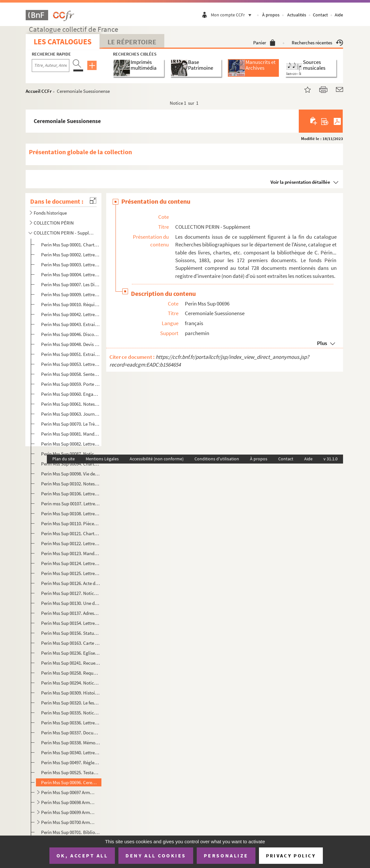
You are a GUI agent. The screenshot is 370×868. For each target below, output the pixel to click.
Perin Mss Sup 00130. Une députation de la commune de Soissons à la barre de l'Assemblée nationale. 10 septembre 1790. (71, 603)
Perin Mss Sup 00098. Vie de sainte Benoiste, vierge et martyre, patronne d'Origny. (71, 474)
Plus (322, 343)
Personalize (226, 855)
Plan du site (64, 459)
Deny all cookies (156, 855)
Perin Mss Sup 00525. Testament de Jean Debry (71, 772)
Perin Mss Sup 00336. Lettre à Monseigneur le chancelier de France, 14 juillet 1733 (71, 723)
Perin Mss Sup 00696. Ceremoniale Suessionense (71, 782)
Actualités (297, 15)
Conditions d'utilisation (217, 459)
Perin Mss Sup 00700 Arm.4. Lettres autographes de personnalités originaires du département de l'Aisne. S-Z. (68, 822)
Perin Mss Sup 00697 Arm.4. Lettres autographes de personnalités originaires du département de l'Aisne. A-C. (68, 792)
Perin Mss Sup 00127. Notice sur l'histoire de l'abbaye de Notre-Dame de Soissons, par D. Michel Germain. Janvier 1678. (71, 593)
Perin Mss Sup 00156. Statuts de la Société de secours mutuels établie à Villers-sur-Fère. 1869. (71, 633)
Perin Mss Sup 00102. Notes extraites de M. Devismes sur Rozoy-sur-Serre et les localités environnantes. (71, 484)
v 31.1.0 (331, 459)
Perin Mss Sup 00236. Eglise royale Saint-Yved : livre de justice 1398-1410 (71, 653)
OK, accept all (82, 855)
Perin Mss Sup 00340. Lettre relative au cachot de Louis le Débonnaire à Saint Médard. (71, 753)
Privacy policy (291, 856)
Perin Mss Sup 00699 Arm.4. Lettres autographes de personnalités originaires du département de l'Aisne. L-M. (68, 812)
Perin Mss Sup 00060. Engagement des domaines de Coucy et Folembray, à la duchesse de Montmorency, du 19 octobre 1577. (71, 394)
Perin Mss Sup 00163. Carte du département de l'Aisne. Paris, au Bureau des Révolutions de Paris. (71, 643)
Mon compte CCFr (233, 15)
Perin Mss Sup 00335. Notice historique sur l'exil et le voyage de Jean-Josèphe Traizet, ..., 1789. (71, 713)
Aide (339, 15)
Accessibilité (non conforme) (157, 459)
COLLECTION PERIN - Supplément (64, 233)
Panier (264, 43)
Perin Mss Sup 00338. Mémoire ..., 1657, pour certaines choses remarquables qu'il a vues (71, 743)
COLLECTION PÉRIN (54, 223)
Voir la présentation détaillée (300, 182)
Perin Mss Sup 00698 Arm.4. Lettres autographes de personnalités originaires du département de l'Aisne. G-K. (68, 802)
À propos (271, 15)
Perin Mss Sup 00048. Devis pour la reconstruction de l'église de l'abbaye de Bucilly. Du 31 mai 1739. (71, 344)
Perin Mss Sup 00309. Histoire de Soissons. (71, 693)
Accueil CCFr (39, 91)
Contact (320, 15)
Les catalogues (63, 42)
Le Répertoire (132, 42)
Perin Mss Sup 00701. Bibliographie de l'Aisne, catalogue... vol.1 (71, 832)
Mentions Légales (102, 459)
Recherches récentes (317, 43)
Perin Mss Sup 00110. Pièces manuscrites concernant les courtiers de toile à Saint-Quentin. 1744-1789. (71, 523)
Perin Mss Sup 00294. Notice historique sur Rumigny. (71, 683)
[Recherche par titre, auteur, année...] (51, 66)
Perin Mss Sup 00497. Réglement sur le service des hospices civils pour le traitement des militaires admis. (71, 762)
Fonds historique (50, 213)
